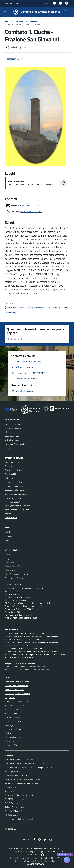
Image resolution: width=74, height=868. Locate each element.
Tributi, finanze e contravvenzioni (18, 510)
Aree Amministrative (13, 428)
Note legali (9, 725)
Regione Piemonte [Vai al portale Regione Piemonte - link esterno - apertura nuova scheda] (12, 3)
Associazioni (35, 21)
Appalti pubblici (11, 474)
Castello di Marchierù (14, 811)
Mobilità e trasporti (13, 502)
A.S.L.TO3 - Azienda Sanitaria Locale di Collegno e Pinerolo (29, 767)
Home (7, 21)
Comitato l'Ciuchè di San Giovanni (19, 795)
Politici (8, 448)
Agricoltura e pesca (13, 462)
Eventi (8, 554)
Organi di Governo (12, 424)
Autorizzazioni (11, 478)
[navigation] (5, 11)
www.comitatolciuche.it (31, 212)
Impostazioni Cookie (13, 729)
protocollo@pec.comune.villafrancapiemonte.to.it (30, 603)
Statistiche (9, 741)
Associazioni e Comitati (14, 578)
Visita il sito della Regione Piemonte (20, 759)
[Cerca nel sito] (66, 12)
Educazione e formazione (15, 490)
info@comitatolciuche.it (29, 205)
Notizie (8, 532)
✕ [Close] (71, 854)
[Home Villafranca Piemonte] (35, 12)
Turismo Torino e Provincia (15, 807)
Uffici (7, 432)
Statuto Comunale (13, 717)
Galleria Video (11, 570)
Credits (8, 733)
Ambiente (9, 466)
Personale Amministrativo (16, 444)
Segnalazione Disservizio (15, 705)
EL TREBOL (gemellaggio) (15, 799)
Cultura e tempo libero (14, 486)
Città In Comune (34, 854)
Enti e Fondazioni (12, 440)
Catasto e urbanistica (14, 482)
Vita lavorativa (11, 518)
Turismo (8, 514)
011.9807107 (14, 591)
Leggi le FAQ (10, 698)
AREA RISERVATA (36, 864)
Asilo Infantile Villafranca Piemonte (19, 819)
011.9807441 (14, 594)
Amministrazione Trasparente (17, 682)
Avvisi (7, 540)
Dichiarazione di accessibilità (17, 686)
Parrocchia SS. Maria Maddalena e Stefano (22, 783)
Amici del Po (10, 791)
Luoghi (8, 558)
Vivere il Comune (20, 21)
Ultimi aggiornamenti (14, 737)
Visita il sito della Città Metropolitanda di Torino (24, 763)
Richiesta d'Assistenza (14, 709)
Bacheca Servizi (11, 713)
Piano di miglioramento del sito (18, 694)
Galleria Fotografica (13, 566)
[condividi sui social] (11, 47)
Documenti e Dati (12, 436)
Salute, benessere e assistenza (18, 506)
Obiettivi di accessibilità (15, 690)
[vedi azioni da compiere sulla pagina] (25, 47)
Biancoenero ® (20, 861)
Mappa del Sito (11, 745)
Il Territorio (9, 562)
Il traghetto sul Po (12, 787)
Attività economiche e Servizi (17, 574)
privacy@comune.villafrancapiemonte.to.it (28, 666)
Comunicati (10, 536)
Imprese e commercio (14, 498)
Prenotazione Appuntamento (17, 701)
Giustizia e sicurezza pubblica (17, 494)
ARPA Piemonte (12, 815)
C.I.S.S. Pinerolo (11, 803)
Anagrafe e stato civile (14, 470)
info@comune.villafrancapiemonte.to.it (26, 606)
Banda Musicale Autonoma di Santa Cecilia (23, 779)
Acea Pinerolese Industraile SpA (18, 775)
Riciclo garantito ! (12, 771)
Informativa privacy (13, 721)
